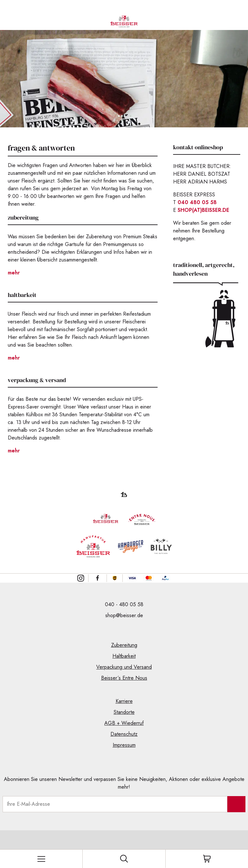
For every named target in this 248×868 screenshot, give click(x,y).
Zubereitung (124, 645)
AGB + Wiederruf (124, 723)
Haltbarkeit (124, 656)
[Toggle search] (124, 859)
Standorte (124, 712)
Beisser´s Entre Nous (124, 678)
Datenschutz (124, 734)
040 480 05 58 (197, 202)
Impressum (124, 745)
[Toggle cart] (207, 859)
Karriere (124, 701)
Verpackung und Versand (124, 667)
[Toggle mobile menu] (41, 859)
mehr (14, 273)
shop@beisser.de (124, 615)
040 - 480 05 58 (124, 604)
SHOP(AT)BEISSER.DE (203, 210)
